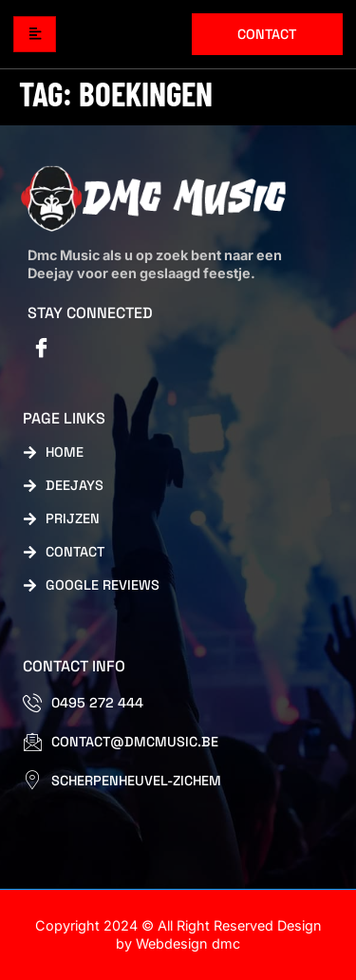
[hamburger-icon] (35, 35)
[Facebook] (42, 349)
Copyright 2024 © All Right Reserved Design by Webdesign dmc (178, 934)
